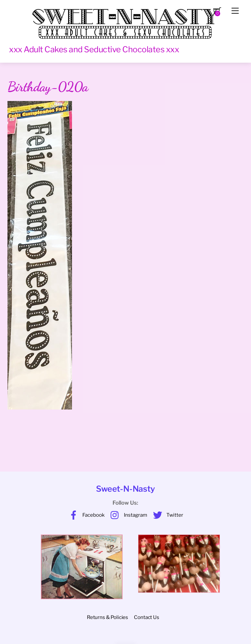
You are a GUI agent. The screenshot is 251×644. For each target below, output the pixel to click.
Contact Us (146, 617)
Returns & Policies (108, 617)
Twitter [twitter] (167, 515)
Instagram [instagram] (127, 515)
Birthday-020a (48, 87)
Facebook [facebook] (85, 515)
